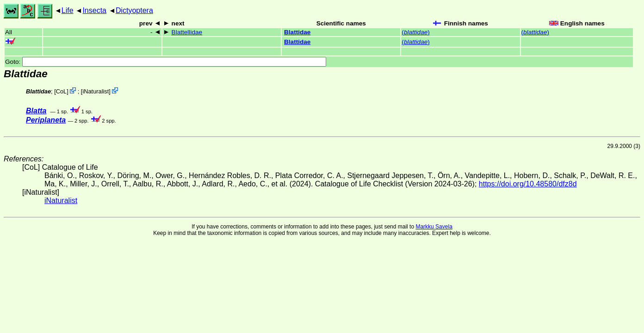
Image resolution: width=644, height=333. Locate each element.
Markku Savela (434, 227)
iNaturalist (96, 91)
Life (68, 10)
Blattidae (297, 32)
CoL (61, 91)
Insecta (94, 10)
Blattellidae (187, 32)
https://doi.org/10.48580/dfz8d (528, 184)
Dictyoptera (134, 10)
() (415, 32)
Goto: (166, 62)
